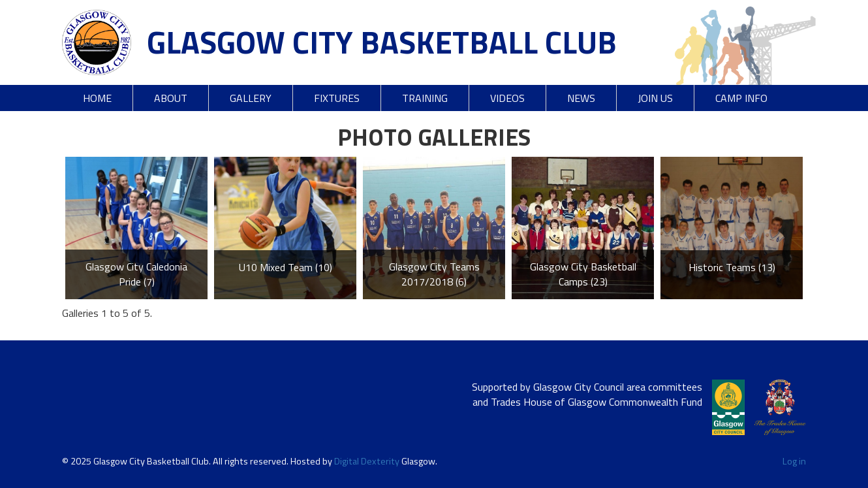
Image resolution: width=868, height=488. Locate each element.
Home (97, 98)
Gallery (251, 98)
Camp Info (741, 98)
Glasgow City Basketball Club (382, 42)
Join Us (655, 98)
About (171, 98)
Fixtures (337, 98)
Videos (507, 98)
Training (425, 98)
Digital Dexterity (367, 461)
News (581, 98)
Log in (794, 462)
